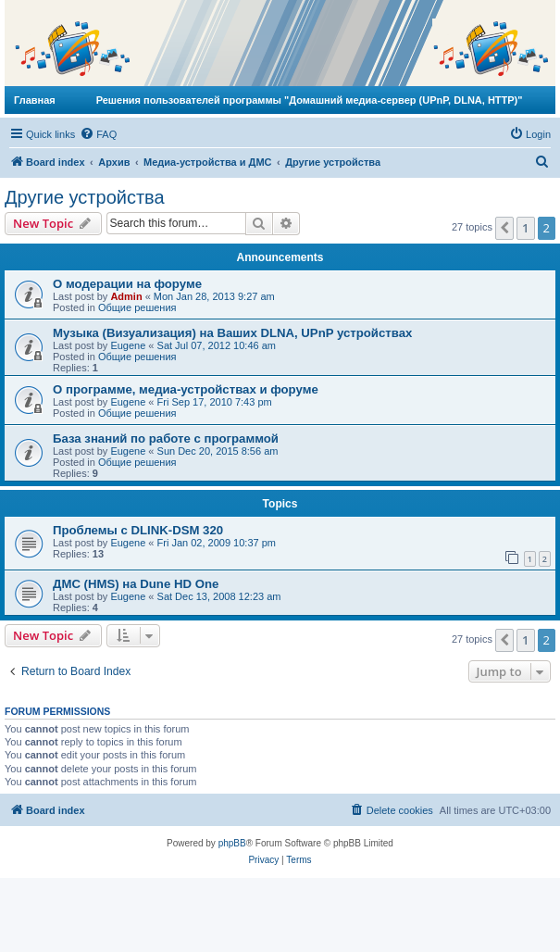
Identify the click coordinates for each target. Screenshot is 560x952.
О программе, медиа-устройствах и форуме (186, 389)
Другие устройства (85, 197)
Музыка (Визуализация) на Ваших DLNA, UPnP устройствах (232, 333)
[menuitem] (98, 134)
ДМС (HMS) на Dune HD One (136, 584)
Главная (35, 100)
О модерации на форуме (127, 284)
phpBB (232, 843)
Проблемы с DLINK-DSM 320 (138, 530)
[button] (504, 228)
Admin (126, 296)
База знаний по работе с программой (166, 438)
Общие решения (137, 307)
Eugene (128, 345)
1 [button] (525, 228)
